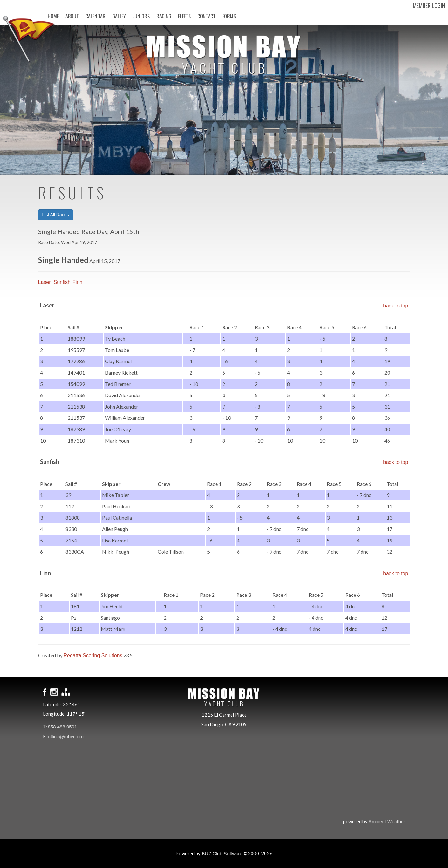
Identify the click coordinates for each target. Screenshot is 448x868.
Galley (119, 16)
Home (53, 16)
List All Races (56, 215)
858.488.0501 (63, 727)
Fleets (184, 16)
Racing (164, 16)
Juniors (141, 16)
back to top (396, 306)
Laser (45, 282)
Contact (207, 16)
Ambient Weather (387, 821)
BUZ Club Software (222, 854)
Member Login (429, 5)
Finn (77, 282)
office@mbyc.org (66, 737)
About (72, 16)
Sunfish (62, 282)
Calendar (96, 16)
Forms (229, 16)
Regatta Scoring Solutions (93, 655)
